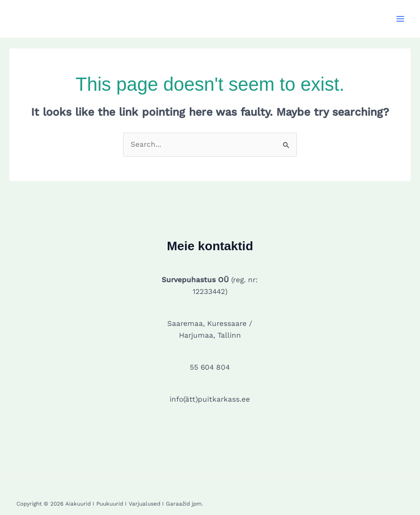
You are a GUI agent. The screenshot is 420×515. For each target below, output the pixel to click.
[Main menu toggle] (401, 19)
